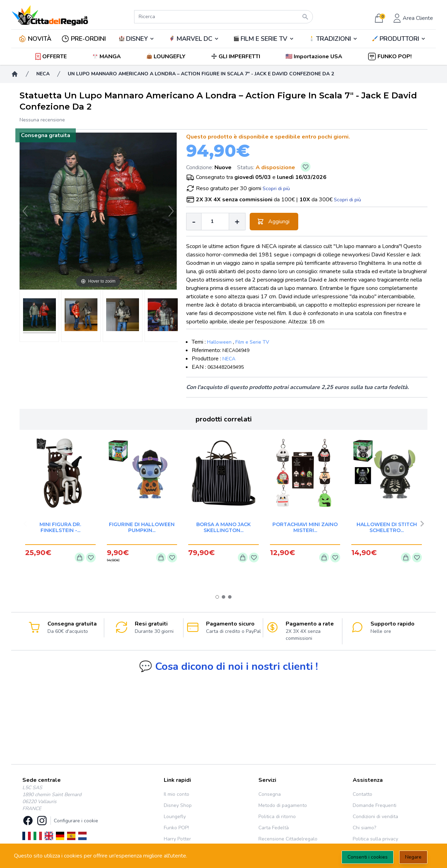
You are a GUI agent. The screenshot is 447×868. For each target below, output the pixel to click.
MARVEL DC (194, 39)
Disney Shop (178, 805)
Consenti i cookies (368, 857)
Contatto (362, 794)
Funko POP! (176, 828)
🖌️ (399, 39)
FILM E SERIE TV (264, 39)
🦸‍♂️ (194, 39)
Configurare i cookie (76, 821)
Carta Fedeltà (274, 828)
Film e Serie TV (252, 342)
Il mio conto (177, 794)
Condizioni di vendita (375, 817)
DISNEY (137, 39)
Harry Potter (177, 839)
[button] (314, 57)
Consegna (270, 794)
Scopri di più (276, 189)
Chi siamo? (364, 828)
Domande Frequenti (375, 805)
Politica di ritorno (277, 817)
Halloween (219, 342)
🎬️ (264, 39)
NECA (229, 359)
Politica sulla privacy (375, 839)
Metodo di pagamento (283, 805)
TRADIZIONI (334, 39)
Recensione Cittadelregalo (288, 839)
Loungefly (175, 817)
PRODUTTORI (399, 39)
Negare (413, 857)
